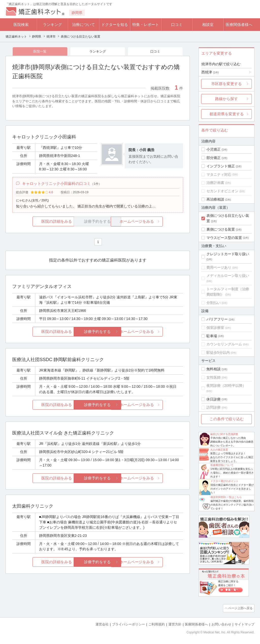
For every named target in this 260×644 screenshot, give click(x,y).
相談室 (208, 25)
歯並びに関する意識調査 (224, 434)
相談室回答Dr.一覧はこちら (226, 497)
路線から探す (226, 99)
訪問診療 (214, 407)
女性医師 (214, 377)
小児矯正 (214, 149)
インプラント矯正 (221, 166)
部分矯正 (214, 158)
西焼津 (210, 72)
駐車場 (212, 336)
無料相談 (214, 369)
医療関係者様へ (239, 25)
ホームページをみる (155, 223)
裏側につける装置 (221, 229)
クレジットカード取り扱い (228, 254)
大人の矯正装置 (219, 450)
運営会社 (102, 624)
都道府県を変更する (227, 114)
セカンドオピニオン (222, 191)
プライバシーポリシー (128, 624)
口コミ (177, 25)
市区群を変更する (226, 84)
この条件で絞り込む (227, 419)
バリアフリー (217, 319)
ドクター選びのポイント (224, 481)
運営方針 (175, 624)
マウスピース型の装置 (224, 238)
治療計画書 (215, 183)
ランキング (52, 25)
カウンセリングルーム (224, 344)
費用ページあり (219, 267)
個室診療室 (215, 328)
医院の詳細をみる (41, 223)
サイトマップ (245, 624)
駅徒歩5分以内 (218, 352)
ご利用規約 (157, 624)
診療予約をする (98, 333)
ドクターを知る (115, 25)
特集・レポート (146, 25)
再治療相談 (215, 199)
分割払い (214, 303)
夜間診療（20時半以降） (226, 385)
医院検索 (21, 25)
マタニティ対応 (219, 174)
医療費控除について (222, 465)
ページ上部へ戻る (240, 608)
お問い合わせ (221, 624)
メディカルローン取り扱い (228, 276)
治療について (84, 25)
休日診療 (214, 399)
